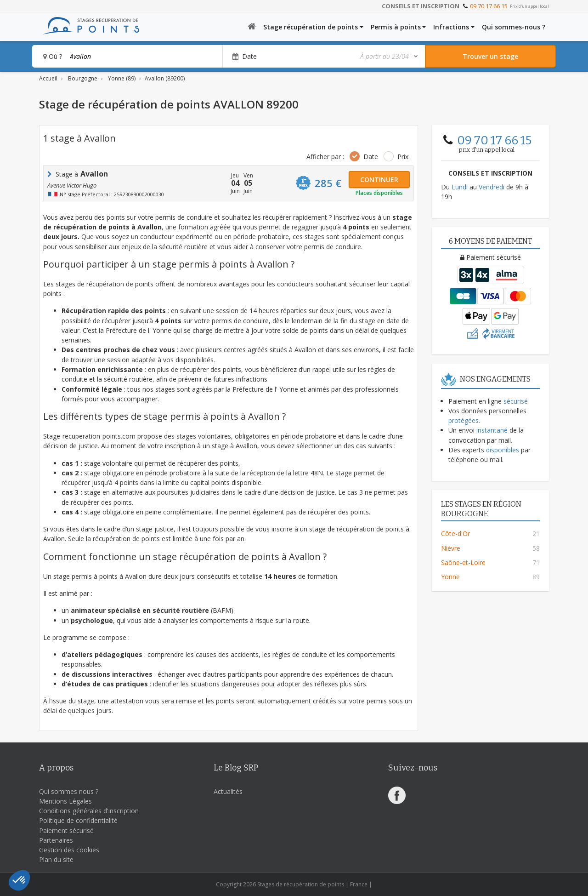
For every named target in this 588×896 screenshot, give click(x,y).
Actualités (228, 791)
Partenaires (56, 840)
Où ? (53, 56)
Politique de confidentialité (78, 820)
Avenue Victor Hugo (72, 185)
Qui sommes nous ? (69, 791)
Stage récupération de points (311, 27)
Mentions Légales (65, 801)
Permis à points (396, 27)
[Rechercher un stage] (490, 56)
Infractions (451, 27)
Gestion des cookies (69, 850)
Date (371, 157)
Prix (403, 157)
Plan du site (56, 859)
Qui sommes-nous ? (514, 27)
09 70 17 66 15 (489, 6)
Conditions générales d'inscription (89, 811)
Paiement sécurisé (66, 830)
